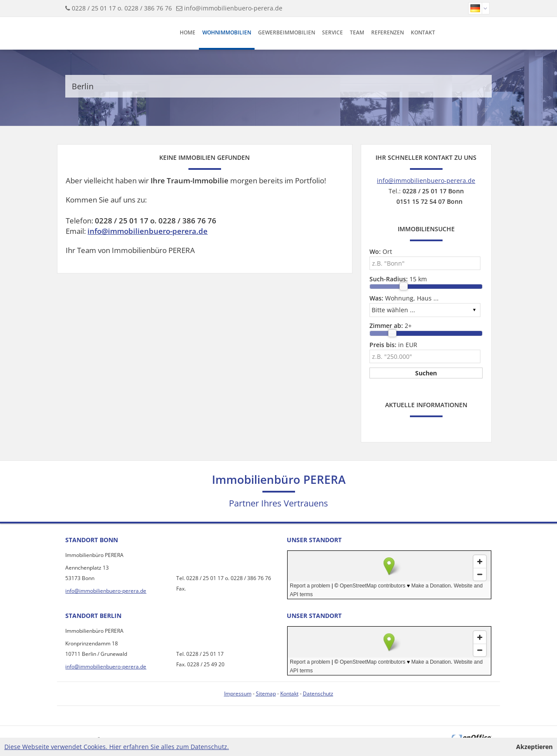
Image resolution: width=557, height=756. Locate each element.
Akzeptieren (534, 747)
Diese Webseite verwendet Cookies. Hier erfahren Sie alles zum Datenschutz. (117, 747)
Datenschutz (318, 694)
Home (188, 32)
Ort (381, 251)
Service (332, 32)
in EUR (393, 345)
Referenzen (388, 32)
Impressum (238, 694)
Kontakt (423, 32)
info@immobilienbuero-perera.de (233, 8)
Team (357, 32)
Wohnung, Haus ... (404, 298)
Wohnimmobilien (227, 32)
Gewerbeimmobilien (287, 32)
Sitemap (266, 694)
